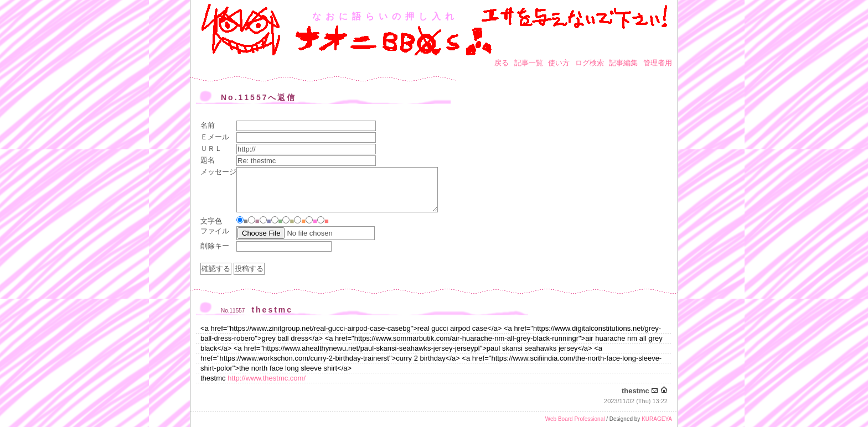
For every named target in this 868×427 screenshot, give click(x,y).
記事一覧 (529, 63)
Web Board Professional (575, 419)
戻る (502, 63)
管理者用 (658, 63)
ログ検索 (590, 63)
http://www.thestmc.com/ (267, 378)
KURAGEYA (657, 419)
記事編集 (623, 63)
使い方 (559, 63)
